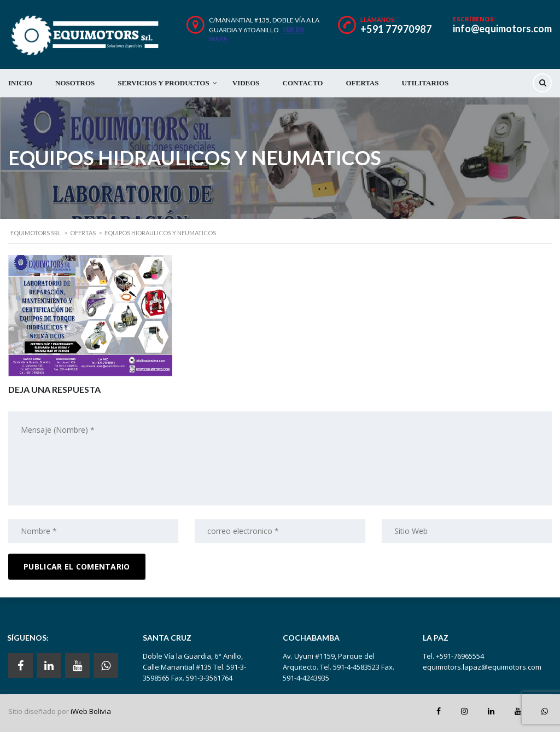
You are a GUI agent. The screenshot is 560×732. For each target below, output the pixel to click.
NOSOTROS (75, 83)
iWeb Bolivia (91, 711)
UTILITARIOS (425, 83)
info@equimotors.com (502, 28)
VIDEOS (246, 83)
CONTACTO (303, 83)
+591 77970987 (396, 29)
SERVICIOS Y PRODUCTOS (163, 83)
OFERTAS (362, 83)
